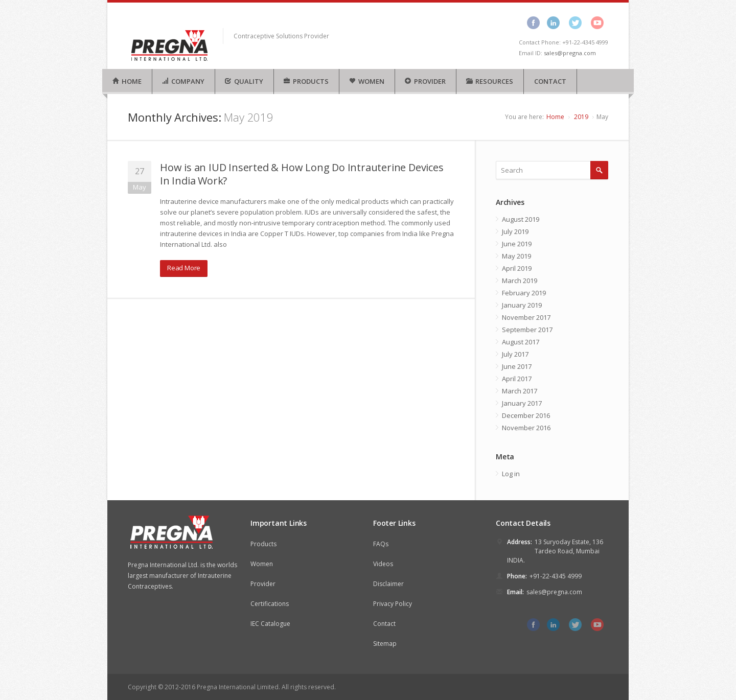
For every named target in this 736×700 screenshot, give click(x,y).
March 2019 (520, 281)
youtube (597, 22)
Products (263, 544)
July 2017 (515, 354)
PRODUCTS (306, 81)
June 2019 (517, 244)
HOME (127, 81)
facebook (533, 22)
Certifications (270, 604)
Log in (511, 474)
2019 (581, 117)
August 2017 (521, 342)
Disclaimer (388, 584)
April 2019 (517, 268)
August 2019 (521, 219)
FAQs (381, 544)
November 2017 (526, 317)
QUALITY (244, 81)
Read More (184, 268)
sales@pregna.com (570, 53)
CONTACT (550, 81)
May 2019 (516, 256)
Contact (384, 624)
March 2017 (520, 391)
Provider (263, 584)
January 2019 (522, 305)
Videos (383, 564)
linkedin (553, 22)
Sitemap (385, 644)
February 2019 (524, 293)
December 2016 (526, 415)
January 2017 (522, 403)
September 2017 (527, 330)
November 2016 (526, 428)
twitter (575, 22)
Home (555, 117)
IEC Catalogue (270, 624)
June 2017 (517, 366)
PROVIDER (425, 81)
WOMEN (366, 81)
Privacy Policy (393, 604)
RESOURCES (489, 81)
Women (262, 564)
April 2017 (517, 379)
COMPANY (183, 81)
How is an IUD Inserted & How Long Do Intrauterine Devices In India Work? (302, 174)
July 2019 (515, 231)
